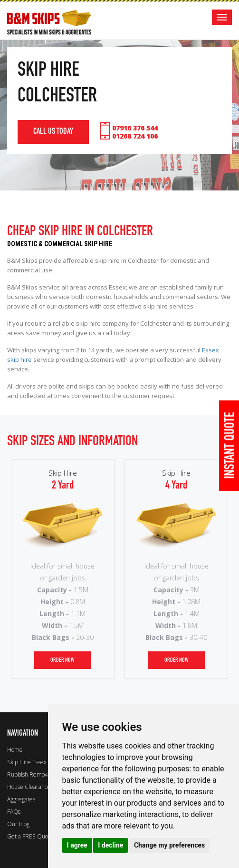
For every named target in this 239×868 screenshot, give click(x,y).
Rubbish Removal (29, 774)
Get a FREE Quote (30, 836)
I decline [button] (110, 845)
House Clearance (29, 787)
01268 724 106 (135, 136)
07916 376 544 (135, 128)
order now (62, 660)
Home (15, 750)
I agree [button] (77, 845)
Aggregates (21, 799)
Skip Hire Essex (27, 762)
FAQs (14, 812)
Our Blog (18, 824)
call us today (53, 132)
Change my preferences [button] (169, 845)
